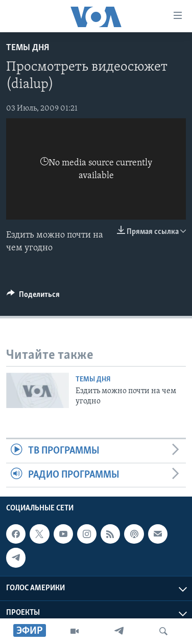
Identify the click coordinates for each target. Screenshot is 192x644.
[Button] (33, 297)
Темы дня (28, 48)
